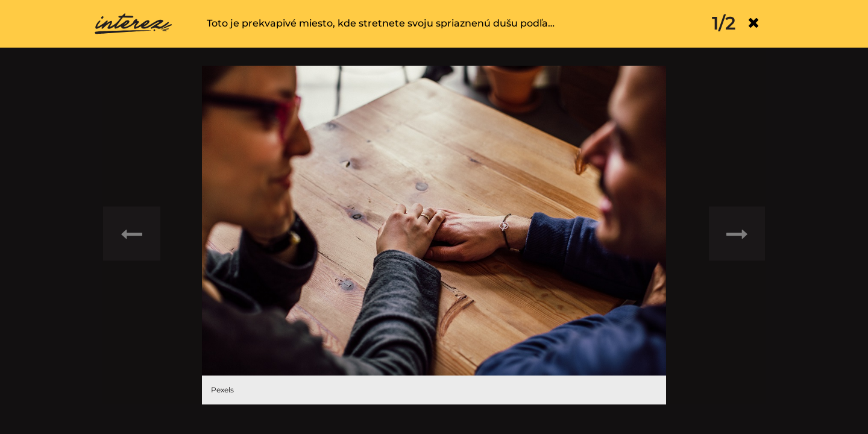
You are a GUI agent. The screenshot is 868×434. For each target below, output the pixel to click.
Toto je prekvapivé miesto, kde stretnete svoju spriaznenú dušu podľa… (381, 23)
